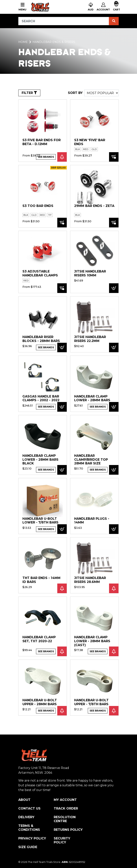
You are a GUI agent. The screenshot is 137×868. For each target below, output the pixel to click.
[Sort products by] (101, 93)
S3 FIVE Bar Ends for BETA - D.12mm (42, 142)
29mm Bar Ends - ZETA (94, 206)
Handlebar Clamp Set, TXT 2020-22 (39, 639)
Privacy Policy (32, 838)
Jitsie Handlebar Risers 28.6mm (90, 580)
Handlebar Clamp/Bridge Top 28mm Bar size (91, 459)
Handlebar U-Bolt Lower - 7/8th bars (40, 521)
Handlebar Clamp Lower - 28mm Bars (92, 398)
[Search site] (114, 21)
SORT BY (75, 93)
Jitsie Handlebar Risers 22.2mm (90, 339)
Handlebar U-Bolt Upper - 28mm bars (40, 702)
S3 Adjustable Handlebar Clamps (40, 273)
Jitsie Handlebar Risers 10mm (90, 273)
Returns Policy (68, 830)
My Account (65, 800)
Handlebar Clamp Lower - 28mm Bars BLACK (40, 459)
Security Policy (62, 840)
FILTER (29, 93)
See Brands (46, 157)
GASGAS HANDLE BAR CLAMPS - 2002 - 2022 (41, 398)
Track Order (66, 808)
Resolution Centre (65, 819)
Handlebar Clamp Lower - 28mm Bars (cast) (92, 641)
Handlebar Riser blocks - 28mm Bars (41, 339)
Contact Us (29, 808)
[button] (91, 7)
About (24, 800)
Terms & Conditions (29, 828)
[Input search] (64, 21)
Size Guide (28, 847)
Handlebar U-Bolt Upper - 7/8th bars (91, 702)
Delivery (26, 817)
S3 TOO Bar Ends (38, 206)
